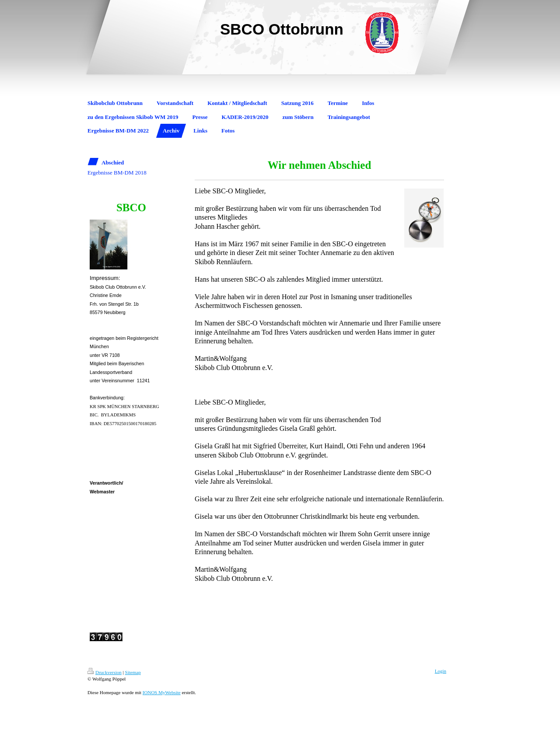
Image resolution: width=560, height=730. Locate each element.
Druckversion (105, 672)
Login (441, 671)
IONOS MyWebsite (162, 692)
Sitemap (133, 672)
